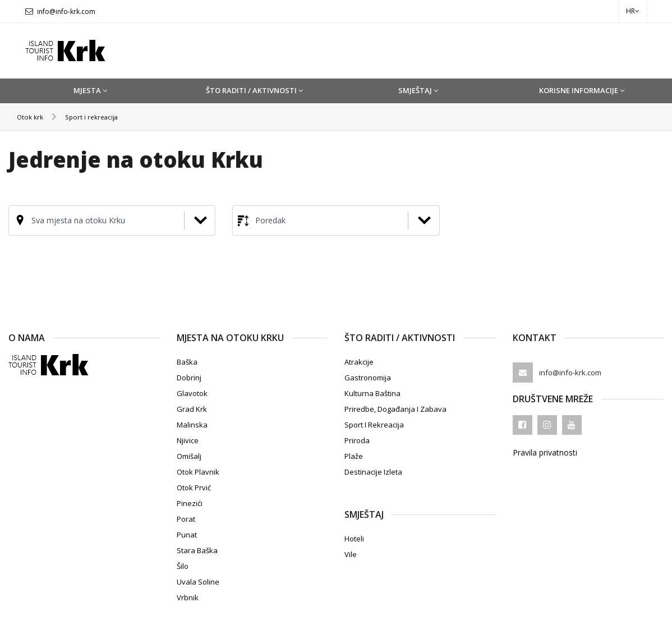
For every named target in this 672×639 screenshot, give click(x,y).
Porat (186, 519)
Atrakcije (359, 362)
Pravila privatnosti (545, 453)
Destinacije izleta (373, 472)
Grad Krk (192, 409)
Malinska (192, 425)
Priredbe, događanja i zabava (395, 409)
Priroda (357, 440)
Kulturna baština (372, 393)
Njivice (188, 440)
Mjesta (90, 90)
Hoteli (354, 539)
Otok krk (32, 116)
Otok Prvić (194, 488)
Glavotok (192, 393)
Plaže (354, 456)
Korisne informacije (582, 90)
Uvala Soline (198, 582)
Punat (187, 535)
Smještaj (418, 90)
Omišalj (189, 456)
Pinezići (190, 503)
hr (633, 11)
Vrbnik (188, 597)
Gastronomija (368, 378)
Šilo (183, 566)
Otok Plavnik (198, 472)
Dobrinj (189, 378)
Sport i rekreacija (100, 116)
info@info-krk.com (66, 12)
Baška (187, 362)
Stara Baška (197, 550)
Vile (351, 554)
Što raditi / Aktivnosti (254, 90)
